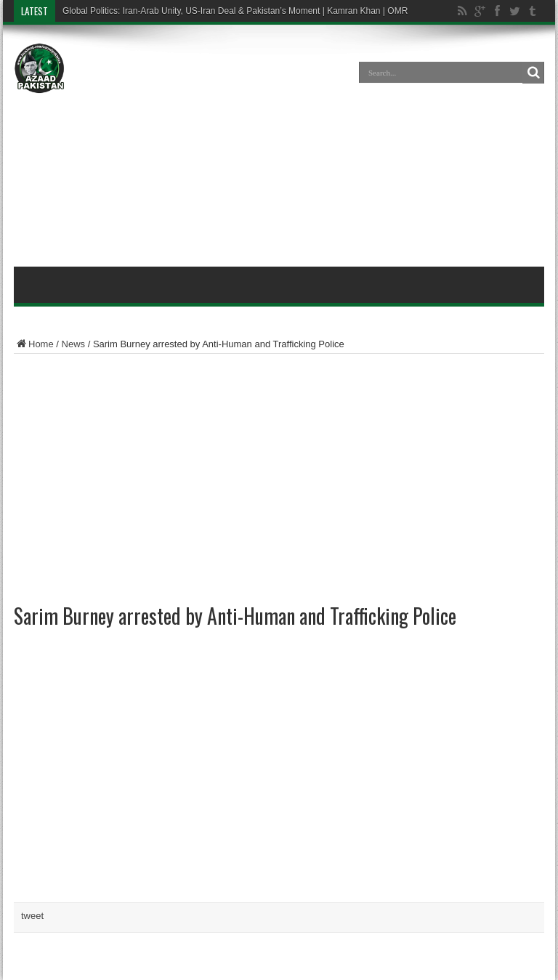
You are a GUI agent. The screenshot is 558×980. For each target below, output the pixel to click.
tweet (32, 916)
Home (34, 344)
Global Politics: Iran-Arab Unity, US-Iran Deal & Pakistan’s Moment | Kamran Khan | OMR (235, 11)
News (74, 344)
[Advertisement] (279, 148)
